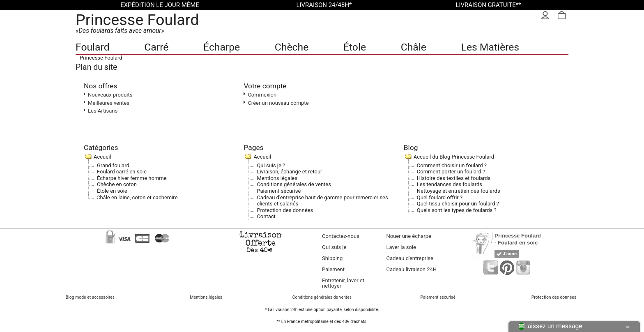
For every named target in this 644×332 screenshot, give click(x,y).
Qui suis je (334, 247)
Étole (355, 47)
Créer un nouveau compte (278, 103)
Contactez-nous (341, 236)
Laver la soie (401, 247)
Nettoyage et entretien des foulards (459, 191)
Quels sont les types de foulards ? (457, 210)
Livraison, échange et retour (289, 172)
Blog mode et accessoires (90, 297)
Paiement (333, 269)
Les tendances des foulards (450, 184)
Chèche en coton (117, 184)
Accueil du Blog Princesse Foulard (454, 157)
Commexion (262, 95)
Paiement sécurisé (279, 191)
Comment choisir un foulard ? (452, 165)
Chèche (292, 47)
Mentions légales (277, 178)
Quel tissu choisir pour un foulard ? (458, 204)
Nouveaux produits (110, 95)
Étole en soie (112, 191)
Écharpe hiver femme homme (132, 178)
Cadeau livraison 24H (412, 269)
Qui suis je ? (271, 165)
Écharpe (222, 47)
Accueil (102, 157)
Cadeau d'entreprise (410, 258)
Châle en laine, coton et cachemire (137, 197)
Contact (266, 216)
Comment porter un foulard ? (451, 172)
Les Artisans (103, 111)
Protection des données (285, 210)
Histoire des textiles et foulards (454, 178)
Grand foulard (113, 165)
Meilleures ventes (109, 103)
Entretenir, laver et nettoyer (343, 283)
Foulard (93, 47)
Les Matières (490, 47)
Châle (414, 47)
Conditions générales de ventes (294, 184)
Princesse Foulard (137, 20)
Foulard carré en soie (122, 172)
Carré (156, 47)
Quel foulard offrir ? (440, 197)
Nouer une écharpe (409, 236)
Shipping (332, 258)
